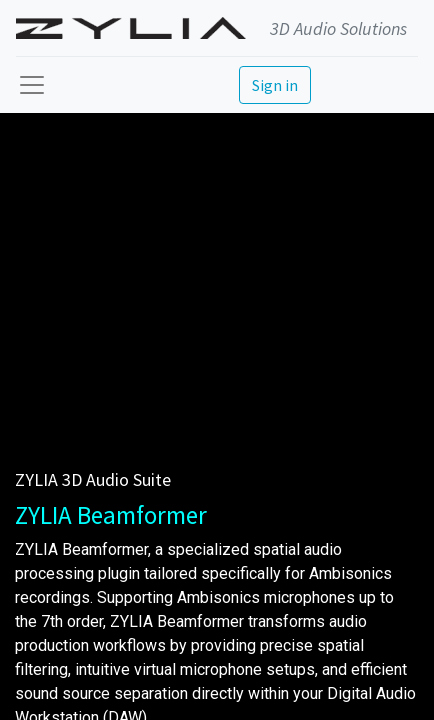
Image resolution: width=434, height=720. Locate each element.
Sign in (275, 85)
